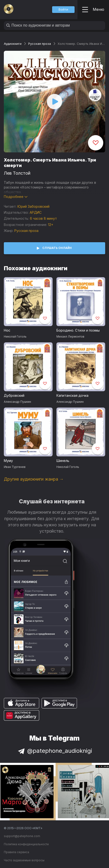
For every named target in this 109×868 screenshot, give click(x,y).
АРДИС (36, 212)
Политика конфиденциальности (26, 844)
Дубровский (14, 395)
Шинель (63, 461)
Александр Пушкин (17, 402)
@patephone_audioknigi (54, 751)
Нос (7, 330)
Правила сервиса (16, 852)
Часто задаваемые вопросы (24, 860)
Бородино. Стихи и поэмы (78, 330)
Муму (8, 461)
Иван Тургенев (15, 467)
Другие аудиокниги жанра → (34, 479)
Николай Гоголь (15, 336)
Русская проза (40, 44)
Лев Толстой (17, 173)
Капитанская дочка (72, 395)
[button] (63, 10)
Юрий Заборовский (33, 206)
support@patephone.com (22, 836)
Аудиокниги (13, 44)
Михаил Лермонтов (70, 336)
